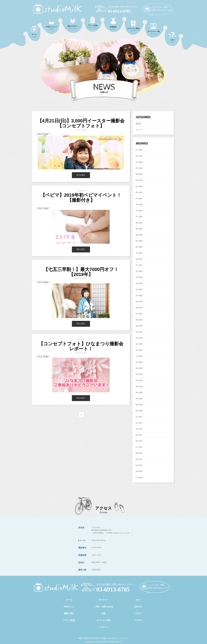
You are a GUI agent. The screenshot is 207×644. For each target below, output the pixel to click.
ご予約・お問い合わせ (103, 607)
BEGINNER (73, 24)
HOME (34, 31)
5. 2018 (139, 393)
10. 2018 (139, 362)
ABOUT (51, 25)
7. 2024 (139, 168)
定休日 (138, 124)
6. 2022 (139, 235)
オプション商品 (103, 620)
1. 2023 (139, 211)
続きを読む (81, 175)
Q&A (172, 37)
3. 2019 (139, 338)
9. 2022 (139, 223)
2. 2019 (139, 344)
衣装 (103, 613)
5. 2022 (139, 241)
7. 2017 (139, 447)
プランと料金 (69, 620)
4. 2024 (139, 180)
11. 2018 (139, 356)
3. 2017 (139, 465)
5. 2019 (139, 326)
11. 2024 (139, 162)
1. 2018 (139, 411)
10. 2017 (139, 429)
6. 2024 (139, 174)
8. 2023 (139, 192)
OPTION (133, 26)
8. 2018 (139, 374)
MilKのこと (69, 607)
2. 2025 (139, 156)
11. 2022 (139, 217)
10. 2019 (139, 296)
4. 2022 (139, 247)
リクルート (103, 627)
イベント (139, 130)
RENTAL (113, 24)
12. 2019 (139, 283)
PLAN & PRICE (93, 22)
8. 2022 (139, 229)
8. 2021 (139, 259)
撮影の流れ (69, 613)
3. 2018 (139, 405)
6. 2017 (139, 453)
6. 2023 (139, 205)
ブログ (138, 613)
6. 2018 (139, 387)
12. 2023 (139, 186)
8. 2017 (139, 441)
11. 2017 (139, 423)
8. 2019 (139, 308)
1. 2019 (139, 350)
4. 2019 (139, 332)
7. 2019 (139, 314)
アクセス (138, 620)
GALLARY (154, 29)
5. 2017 (139, 459)
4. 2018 (139, 399)
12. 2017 (139, 417)
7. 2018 (139, 381)
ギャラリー (103, 600)
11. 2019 (139, 290)
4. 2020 (139, 277)
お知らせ (138, 607)
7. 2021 (139, 265)
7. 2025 (139, 150)
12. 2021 (139, 253)
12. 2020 (139, 271)
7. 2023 (139, 199)
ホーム (69, 600)
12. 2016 (139, 471)
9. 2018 (139, 368)
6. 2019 (139, 320)
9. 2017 (139, 435)
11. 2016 (139, 478)
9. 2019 (139, 302)
